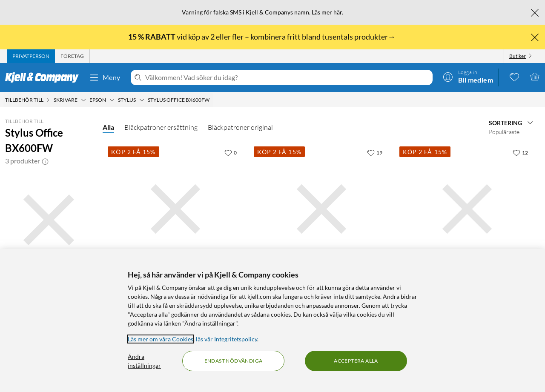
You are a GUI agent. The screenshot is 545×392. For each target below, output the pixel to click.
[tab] (31, 56)
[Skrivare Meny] (83, 100)
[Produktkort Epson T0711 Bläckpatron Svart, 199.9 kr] (175, 209)
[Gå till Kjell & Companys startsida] (44, 77)
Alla (108, 127)
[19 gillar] (375, 152)
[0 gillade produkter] (514, 77)
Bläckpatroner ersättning (161, 127)
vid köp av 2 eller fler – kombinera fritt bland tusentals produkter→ (262, 37)
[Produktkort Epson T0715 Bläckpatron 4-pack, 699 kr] (321, 209)
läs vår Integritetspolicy (227, 339)
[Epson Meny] (112, 100)
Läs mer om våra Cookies (161, 339)
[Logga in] (468, 77)
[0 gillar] (231, 152)
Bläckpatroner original (240, 127)
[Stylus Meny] (142, 100)
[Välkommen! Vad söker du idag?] (287, 77)
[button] (45, 161)
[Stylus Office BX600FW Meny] (212, 100)
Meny (105, 77)
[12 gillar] (520, 152)
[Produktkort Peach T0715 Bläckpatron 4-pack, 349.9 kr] (467, 209)
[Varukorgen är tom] (535, 77)
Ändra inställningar (144, 361)
